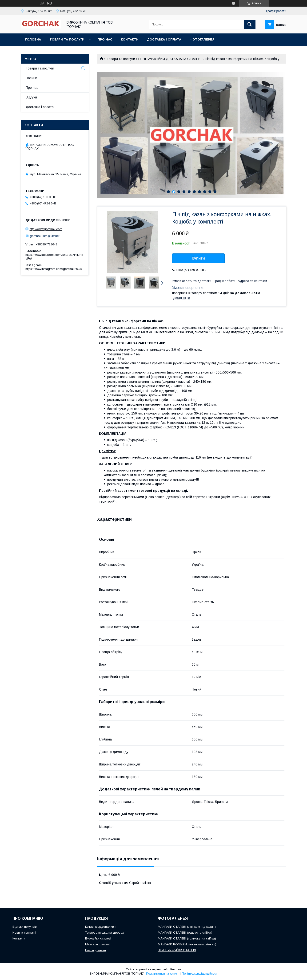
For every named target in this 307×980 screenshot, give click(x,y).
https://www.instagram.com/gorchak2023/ (54, 269)
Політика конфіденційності (200, 974)
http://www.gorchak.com (46, 229)
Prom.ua (176, 969)
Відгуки (31, 97)
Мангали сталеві (97, 944)
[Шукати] (250, 24)
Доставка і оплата (164, 39)
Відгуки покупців (25, 927)
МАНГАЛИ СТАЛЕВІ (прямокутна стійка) (187, 938)
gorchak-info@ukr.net (45, 236)
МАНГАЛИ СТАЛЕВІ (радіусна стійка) (185, 933)
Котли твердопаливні (101, 927)
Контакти (130, 39)
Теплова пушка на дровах (105, 933)
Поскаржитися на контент (163, 974)
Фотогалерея (202, 39)
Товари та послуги (67, 39)
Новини (31, 78)
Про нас (105, 39)
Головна (33, 39)
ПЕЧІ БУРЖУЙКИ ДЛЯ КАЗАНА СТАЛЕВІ (170, 59)
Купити (198, 258)
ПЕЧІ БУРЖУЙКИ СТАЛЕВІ (177, 950)
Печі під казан (96, 950)
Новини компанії (24, 933)
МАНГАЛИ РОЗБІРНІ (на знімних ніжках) (187, 944)
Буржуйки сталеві (98, 938)
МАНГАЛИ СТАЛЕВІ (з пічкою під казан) (187, 927)
